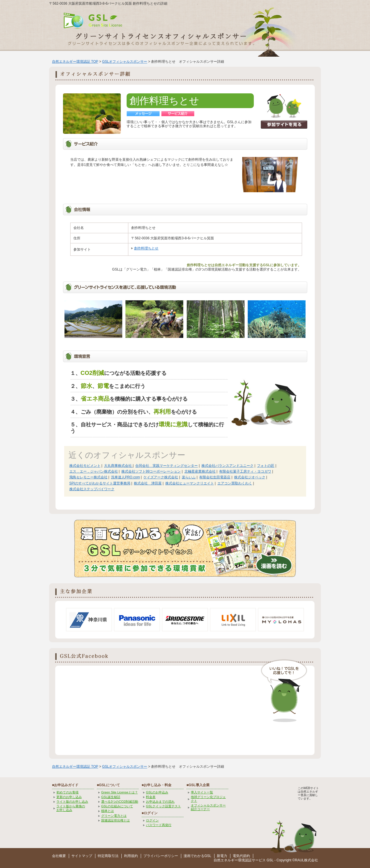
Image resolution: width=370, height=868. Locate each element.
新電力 (222, 856)
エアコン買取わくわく (235, 483)
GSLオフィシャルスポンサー (125, 62)
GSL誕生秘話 (111, 797)
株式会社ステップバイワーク (92, 489)
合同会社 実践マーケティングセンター (166, 466)
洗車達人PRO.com (125, 477)
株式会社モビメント (85, 466)
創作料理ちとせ (146, 248)
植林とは (108, 811)
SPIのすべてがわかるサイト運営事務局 (100, 483)
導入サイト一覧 (202, 792)
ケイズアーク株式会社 (161, 477)
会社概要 (59, 856)
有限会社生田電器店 (215, 477)
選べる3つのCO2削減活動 (120, 802)
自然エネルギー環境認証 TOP (75, 62)
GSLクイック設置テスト (163, 806)
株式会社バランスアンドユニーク (227, 466)
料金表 (151, 797)
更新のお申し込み (69, 797)
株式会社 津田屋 (148, 483)
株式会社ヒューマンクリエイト (190, 483)
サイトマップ (82, 856)
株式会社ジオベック (250, 477)
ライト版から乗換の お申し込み (71, 808)
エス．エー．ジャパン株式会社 (94, 471)
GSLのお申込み (157, 792)
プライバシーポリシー (161, 856)
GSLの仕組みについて (117, 806)
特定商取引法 (108, 856)
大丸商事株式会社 (118, 466)
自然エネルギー (226, 860)
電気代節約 (241, 856)
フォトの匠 (266, 466)
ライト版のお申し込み (72, 802)
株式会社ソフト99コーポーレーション (151, 471)
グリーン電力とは (114, 816)
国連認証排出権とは (115, 820)
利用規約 (131, 856)
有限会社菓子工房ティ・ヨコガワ (245, 471)
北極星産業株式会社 (200, 471)
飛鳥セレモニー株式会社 (88, 477)
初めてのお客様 (67, 792)
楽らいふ (189, 477)
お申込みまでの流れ (160, 802)
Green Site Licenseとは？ (120, 792)
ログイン (152, 820)
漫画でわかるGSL (197, 856)
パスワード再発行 (159, 825)
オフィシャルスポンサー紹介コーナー (208, 807)
